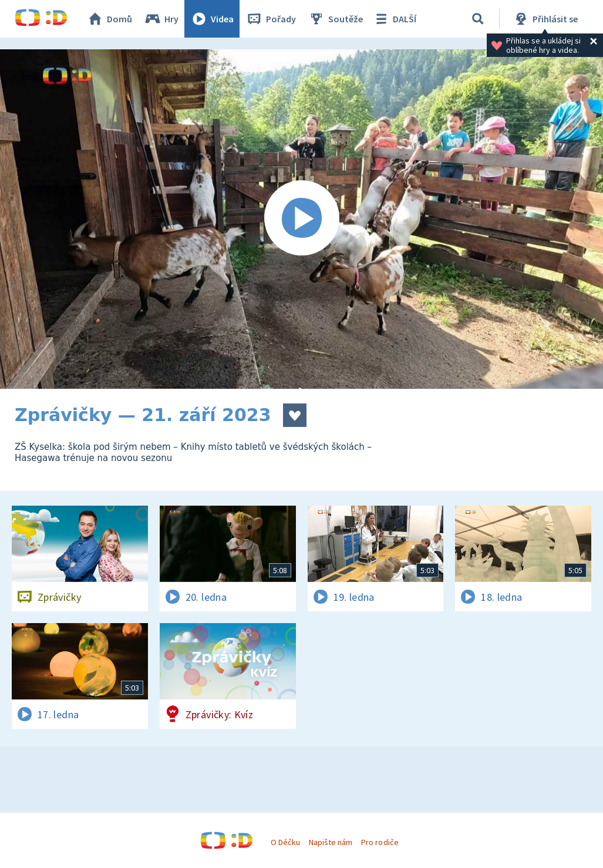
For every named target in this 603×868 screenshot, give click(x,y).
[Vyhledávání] (478, 19)
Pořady (271, 19)
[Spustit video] (301, 219)
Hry (161, 19)
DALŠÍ (394, 19)
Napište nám (331, 842)
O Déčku (285, 842)
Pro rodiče (380, 842)
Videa (212, 19)
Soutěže (335, 19)
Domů (109, 19)
